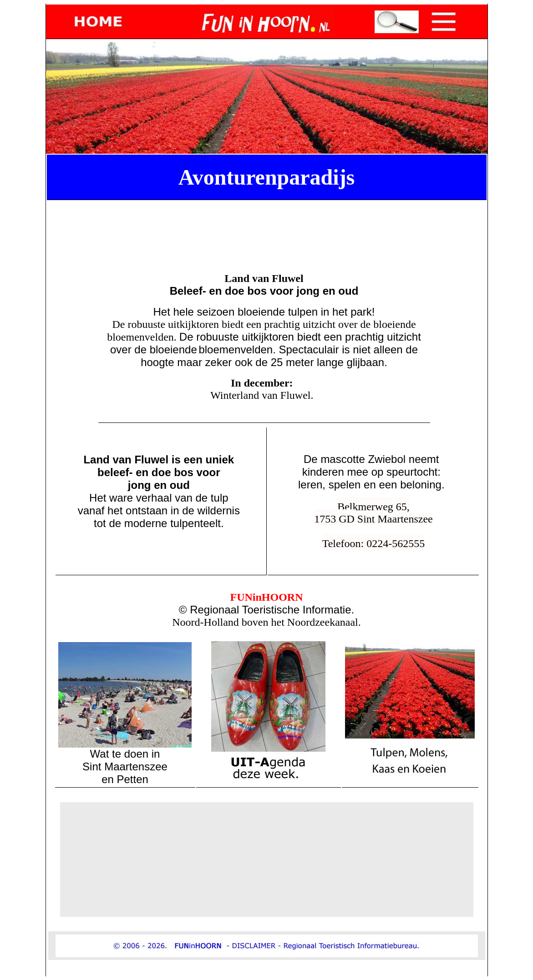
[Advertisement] (269, 224)
